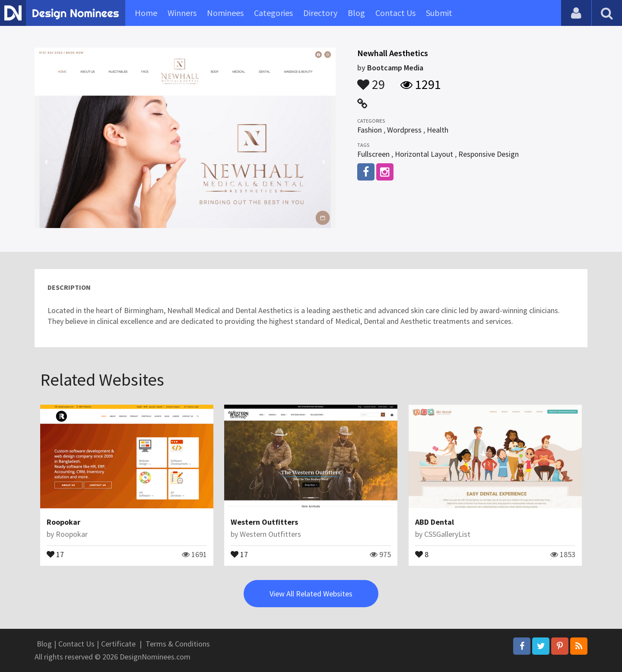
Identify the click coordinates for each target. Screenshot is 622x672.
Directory (320, 13)
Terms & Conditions (178, 644)
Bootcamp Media (395, 68)
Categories (273, 13)
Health (438, 130)
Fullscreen (373, 154)
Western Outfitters (264, 522)
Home (146, 13)
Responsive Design (489, 154)
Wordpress (404, 130)
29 (371, 80)
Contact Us (395, 13)
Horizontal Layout (424, 154)
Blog (356, 13)
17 (55, 554)
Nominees (225, 13)
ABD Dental (435, 522)
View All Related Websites (311, 594)
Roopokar (63, 522)
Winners (182, 13)
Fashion (370, 130)
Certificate (118, 644)
